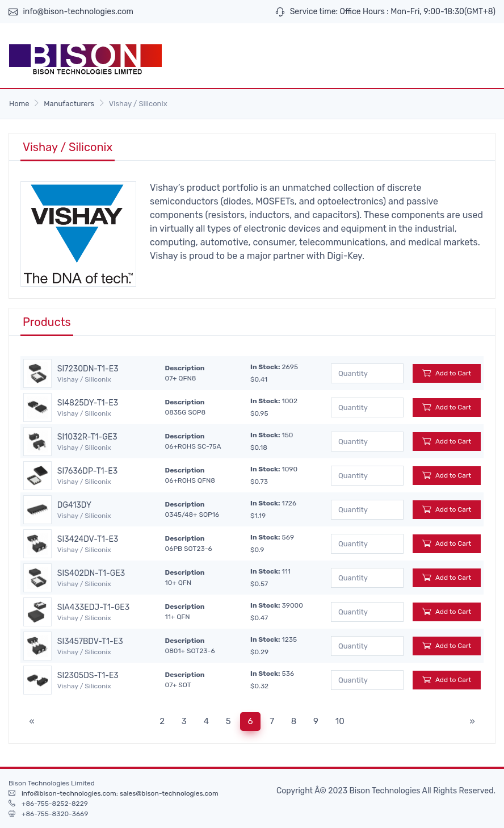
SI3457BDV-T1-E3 (90, 642)
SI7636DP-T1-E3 (87, 471)
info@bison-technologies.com (78, 12)
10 (340, 721)
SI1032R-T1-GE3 (87, 437)
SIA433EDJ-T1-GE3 (93, 608)
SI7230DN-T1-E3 (88, 369)
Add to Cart (447, 373)
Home (19, 104)
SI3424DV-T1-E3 (88, 540)
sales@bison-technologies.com (169, 793)
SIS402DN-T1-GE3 (91, 574)
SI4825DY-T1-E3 (88, 403)
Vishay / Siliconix (84, 379)
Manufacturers (69, 104)
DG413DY (74, 505)
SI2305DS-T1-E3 (88, 676)
